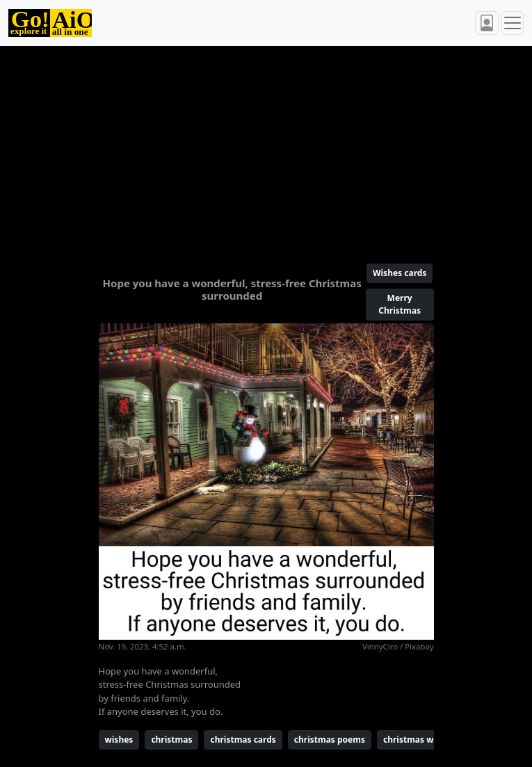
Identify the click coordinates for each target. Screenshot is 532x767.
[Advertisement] (266, 149)
